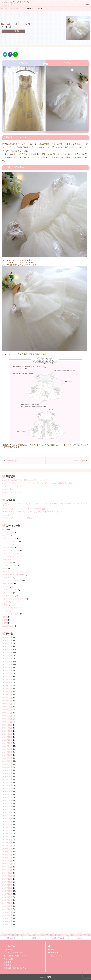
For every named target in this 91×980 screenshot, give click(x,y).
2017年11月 (7, 828)
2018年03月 (7, 815)
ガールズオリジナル (12, 550)
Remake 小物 (8, 489)
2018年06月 (7, 806)
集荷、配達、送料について (15, 956)
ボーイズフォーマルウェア (14, 599)
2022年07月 (7, 710)
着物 (6, 605)
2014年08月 (7, 903)
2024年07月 (7, 686)
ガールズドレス (10, 538)
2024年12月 (7, 674)
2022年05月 (7, 716)
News (52, 949)
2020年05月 (7, 770)
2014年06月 (7, 909)
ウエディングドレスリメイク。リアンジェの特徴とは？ (25, 509)
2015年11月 (7, 879)
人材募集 (7, 965)
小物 (6, 602)
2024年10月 (7, 676)
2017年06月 (7, 840)
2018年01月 (7, 822)
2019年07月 (7, 785)
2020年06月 (7, 767)
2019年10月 (7, 782)
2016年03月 (7, 870)
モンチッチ (7, 515)
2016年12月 (7, 849)
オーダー (6, 535)
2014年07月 (7, 906)
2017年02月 (7, 846)
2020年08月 (7, 764)
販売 (34, 938)
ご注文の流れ (9, 946)
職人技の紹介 (8, 626)
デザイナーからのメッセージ (14, 574)
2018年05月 (7, 809)
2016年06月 (7, 864)
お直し (5, 568)
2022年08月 (7, 707)
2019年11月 (7, 779)
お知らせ (6, 571)
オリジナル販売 (9, 547)
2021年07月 (7, 737)
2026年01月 (7, 649)
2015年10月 (7, 882)
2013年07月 (7, 921)
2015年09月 (7, 885)
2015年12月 (7, 876)
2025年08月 (7, 664)
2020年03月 (7, 773)
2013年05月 (7, 924)
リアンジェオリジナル (13, 556)
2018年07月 (7, 803)
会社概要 (7, 962)
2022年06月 (7, 713)
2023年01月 (7, 698)
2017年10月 (7, 831)
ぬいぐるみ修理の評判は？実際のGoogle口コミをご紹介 (25, 480)
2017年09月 (7, 834)
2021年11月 (7, 725)
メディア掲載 (8, 584)
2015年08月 (7, 888)
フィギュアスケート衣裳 (12, 581)
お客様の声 (7, 559)
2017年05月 (7, 843)
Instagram (53, 952)
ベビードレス (13, 31)
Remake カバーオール (11, 492)
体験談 (5, 617)
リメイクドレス (10, 565)
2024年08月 (7, 683)
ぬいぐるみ (8, 562)
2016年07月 (7, 861)
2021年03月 (7, 749)
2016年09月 (7, 858)
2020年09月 (7, 761)
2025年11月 (7, 655)
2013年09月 (7, 918)
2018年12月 (7, 791)
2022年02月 (7, 722)
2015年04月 (7, 900)
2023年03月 (7, 692)
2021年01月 (7, 755)
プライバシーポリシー (13, 952)
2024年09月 (7, 680)
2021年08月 (7, 734)
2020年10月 (7, 758)
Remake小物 (11, 461)
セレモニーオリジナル (13, 553)
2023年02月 (7, 695)
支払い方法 (8, 959)
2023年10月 (7, 689)
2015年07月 (7, 891)
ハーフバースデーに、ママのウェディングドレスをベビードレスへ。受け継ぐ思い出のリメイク (41, 483)
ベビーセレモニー (11, 541)
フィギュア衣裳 (57, 938)
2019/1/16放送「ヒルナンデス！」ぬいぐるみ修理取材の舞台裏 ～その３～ (33, 512)
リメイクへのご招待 (10, 608)
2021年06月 (7, 740)
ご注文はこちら (56, 956)
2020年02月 (7, 776)
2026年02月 (7, 646)
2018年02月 (7, 818)
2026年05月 (7, 637)
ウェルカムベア (9, 532)
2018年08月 (7, 800)
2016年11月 (7, 852)
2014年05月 (7, 912)
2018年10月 (7, 797)
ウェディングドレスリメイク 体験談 (17, 518)
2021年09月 (7, 731)
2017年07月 (7, 837)
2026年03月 (7, 643)
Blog (4, 529)
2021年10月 (7, 728)
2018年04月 (7, 812)
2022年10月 (7, 704)
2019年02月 (7, 788)
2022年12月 (7, 701)
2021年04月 (7, 746)
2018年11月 (7, 794)
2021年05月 (7, 743)
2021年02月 (7, 752)
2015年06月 (7, 894)
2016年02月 (7, 873)
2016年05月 (7, 867)
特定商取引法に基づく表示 (15, 968)
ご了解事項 (8, 949)
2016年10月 (7, 855)
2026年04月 (7, 640)
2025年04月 (7, 670)
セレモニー (8, 593)
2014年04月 (7, 915)
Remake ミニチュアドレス (13, 486)
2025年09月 (7, 661)
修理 (80, 938)
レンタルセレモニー (12, 614)
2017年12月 (7, 824)
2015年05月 (7, 897)
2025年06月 (7, 667)
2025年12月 (7, 652)
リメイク (6, 587)
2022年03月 (7, 719)
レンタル (6, 611)
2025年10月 (7, 658)
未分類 (5, 620)
